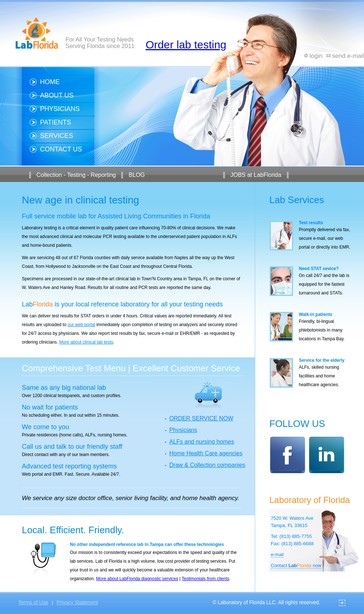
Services (57, 136)
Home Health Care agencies (206, 453)
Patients (56, 122)
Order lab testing (186, 45)
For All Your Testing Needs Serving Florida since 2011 (100, 43)
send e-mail (348, 56)
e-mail (277, 554)
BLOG (136, 175)
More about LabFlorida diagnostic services (137, 579)
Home (50, 82)
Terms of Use (33, 602)
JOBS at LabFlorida (256, 175)
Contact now (296, 565)
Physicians (60, 109)
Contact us (61, 149)
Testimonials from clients (205, 579)
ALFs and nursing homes (202, 442)
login (316, 56)
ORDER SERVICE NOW (201, 418)
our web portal (81, 325)
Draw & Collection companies (207, 465)
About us (57, 95)
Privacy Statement (78, 602)
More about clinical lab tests (86, 342)
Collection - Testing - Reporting (76, 175)
